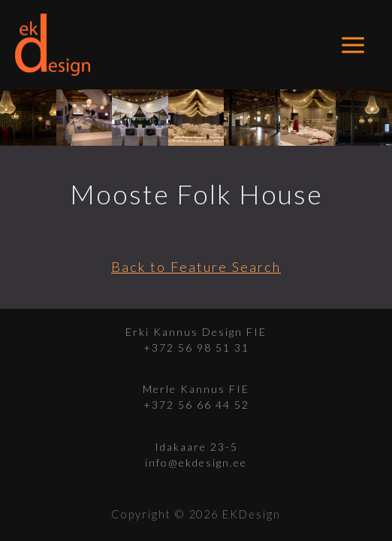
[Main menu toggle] (353, 45)
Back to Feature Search (196, 267)
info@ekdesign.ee (196, 462)
